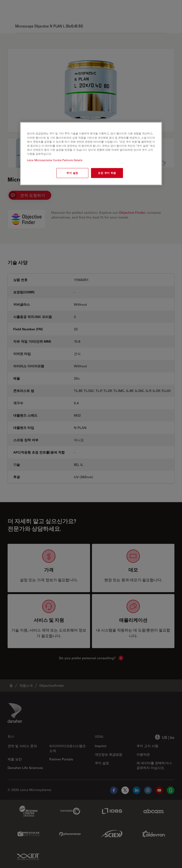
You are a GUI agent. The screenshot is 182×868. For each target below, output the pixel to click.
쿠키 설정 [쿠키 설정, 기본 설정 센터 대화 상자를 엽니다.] (72, 173)
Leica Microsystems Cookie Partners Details (55, 160)
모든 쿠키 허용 (107, 173)
